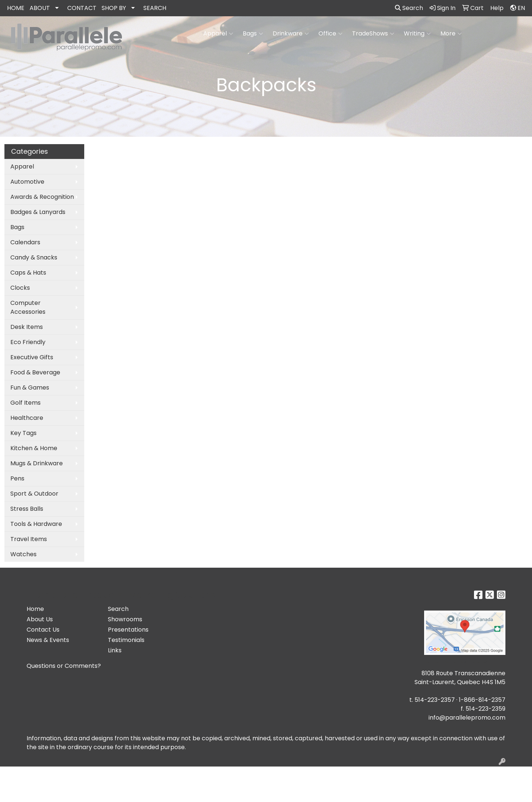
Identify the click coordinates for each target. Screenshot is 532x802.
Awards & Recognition (42, 197)
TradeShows (373, 34)
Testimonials (126, 640)
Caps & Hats (28, 273)
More (451, 34)
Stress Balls (27, 509)
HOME (16, 8)
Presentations (128, 630)
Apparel (218, 34)
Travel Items (29, 539)
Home (35, 609)
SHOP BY (114, 8)
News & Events (48, 640)
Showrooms (125, 619)
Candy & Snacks (34, 257)
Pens (17, 478)
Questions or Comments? (64, 666)
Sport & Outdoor (34, 494)
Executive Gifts (32, 357)
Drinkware (291, 34)
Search (409, 8)
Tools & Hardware (36, 524)
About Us (40, 619)
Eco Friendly (28, 342)
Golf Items (25, 403)
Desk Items (27, 327)
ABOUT (40, 8)
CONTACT (82, 8)
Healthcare (27, 418)
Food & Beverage (35, 372)
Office (330, 34)
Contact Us (43, 630)
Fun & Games (30, 388)
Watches (23, 554)
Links (115, 650)
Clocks (20, 288)
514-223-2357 (435, 700)
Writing (417, 34)
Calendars (25, 242)
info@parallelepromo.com (467, 718)
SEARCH (155, 8)
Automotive (27, 182)
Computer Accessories (28, 307)
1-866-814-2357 (482, 700)
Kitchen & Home (34, 448)
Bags (253, 34)
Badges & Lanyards (38, 212)
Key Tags (23, 433)
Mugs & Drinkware (37, 463)
